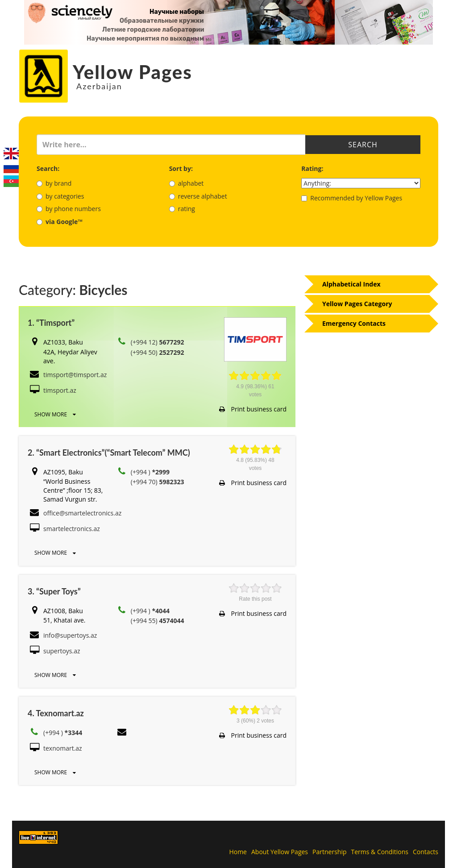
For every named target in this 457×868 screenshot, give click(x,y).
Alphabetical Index (351, 284)
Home (238, 852)
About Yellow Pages (280, 852)
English (11, 154)
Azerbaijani (11, 181)
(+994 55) (158, 621)
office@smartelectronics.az (82, 513)
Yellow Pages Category (357, 304)
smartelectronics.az (72, 529)
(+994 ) (150, 472)
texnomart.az (63, 748)
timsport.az (60, 390)
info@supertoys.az (70, 635)
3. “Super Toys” (54, 591)
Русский (11, 167)
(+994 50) (158, 352)
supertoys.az (62, 651)
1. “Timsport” (51, 323)
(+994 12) (158, 342)
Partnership (329, 852)
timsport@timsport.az (75, 375)
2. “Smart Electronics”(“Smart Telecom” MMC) (109, 453)
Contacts (426, 852)
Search (363, 145)
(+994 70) (158, 482)
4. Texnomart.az (56, 713)
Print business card (253, 409)
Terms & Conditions (380, 852)
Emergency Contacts (354, 323)
